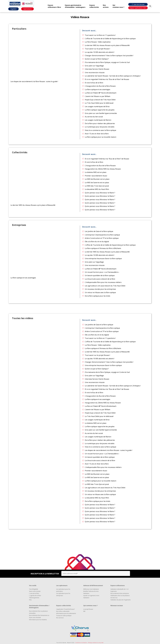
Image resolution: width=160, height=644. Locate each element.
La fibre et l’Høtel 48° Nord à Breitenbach (99, 93)
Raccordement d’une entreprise (120, 593)
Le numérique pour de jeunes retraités (98, 127)
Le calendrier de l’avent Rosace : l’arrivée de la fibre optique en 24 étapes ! (111, 76)
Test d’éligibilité (34, 589)
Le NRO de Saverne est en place (95, 183)
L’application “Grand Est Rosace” (66, 609)
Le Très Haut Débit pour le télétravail (98, 103)
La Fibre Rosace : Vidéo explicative (96, 42)
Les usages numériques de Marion (97, 120)
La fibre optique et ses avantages (96, 89)
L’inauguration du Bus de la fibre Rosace (99, 86)
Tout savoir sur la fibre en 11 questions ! (99, 35)
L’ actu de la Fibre (34, 593)
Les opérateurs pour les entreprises (63, 594)
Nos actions (106, 6)
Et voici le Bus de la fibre (93, 83)
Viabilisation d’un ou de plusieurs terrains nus (120, 597)
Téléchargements (34, 598)
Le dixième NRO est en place (94, 172)
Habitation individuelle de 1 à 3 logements (119, 590)
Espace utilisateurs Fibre (54, 6)
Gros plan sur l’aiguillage (93, 66)
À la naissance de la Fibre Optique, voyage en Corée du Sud (106, 62)
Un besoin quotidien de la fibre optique (98, 275)
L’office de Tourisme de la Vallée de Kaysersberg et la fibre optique (109, 39)
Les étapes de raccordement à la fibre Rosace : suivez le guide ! (107, 450)
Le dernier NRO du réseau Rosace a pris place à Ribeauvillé (106, 45)
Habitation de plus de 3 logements (121, 600)
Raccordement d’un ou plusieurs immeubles (38, 612)
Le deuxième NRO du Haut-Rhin (95, 189)
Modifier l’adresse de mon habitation (91, 592)
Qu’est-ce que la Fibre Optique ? (95, 59)
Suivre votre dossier (35, 591)
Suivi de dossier (138, 4)
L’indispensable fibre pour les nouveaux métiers (102, 282)
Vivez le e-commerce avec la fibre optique (99, 130)
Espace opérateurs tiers (138, 8)
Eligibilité (13, 9)
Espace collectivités (94, 6)
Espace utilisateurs (118, 585)
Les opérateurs (62, 585)
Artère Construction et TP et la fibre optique (100, 238)
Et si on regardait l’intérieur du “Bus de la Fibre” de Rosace (106, 79)
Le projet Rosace (88, 609)
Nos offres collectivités (63, 611)
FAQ (30, 600)
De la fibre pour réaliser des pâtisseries (98, 123)
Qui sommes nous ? (118, 6)
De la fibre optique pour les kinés (96, 296)
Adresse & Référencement (93, 585)
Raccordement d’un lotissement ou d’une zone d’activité (39, 616)
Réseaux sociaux (117, 606)
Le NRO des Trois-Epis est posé (95, 186)
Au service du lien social (92, 117)
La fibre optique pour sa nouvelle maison (99, 137)
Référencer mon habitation (91, 589)
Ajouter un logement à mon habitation (91, 597)
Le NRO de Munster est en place (96, 179)
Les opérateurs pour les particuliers (63, 590)
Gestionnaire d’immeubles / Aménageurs (39, 607)
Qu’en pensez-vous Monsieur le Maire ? (99, 193)
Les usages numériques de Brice (96, 106)
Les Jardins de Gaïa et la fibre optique (98, 231)
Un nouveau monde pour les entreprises (99, 289)
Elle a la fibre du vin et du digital (95, 242)
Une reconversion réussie (93, 73)
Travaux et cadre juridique (64, 616)
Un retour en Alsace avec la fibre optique (99, 292)
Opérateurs (27, 9)
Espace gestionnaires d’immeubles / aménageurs (75, 6)
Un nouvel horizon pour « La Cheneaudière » (101, 272)
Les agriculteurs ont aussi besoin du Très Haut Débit (104, 286)
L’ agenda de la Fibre (35, 596)
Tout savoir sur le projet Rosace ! (96, 49)
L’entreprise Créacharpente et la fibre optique (101, 235)
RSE (84, 611)
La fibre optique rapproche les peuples (98, 110)
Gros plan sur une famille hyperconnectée (99, 113)
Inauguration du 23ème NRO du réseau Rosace (101, 169)
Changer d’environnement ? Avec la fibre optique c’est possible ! (108, 56)
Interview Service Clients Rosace (96, 69)
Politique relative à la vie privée (96, 643)
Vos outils (33, 585)
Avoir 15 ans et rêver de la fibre (95, 134)
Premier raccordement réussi (94, 176)
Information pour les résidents (38, 620)
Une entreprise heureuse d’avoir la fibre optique (102, 258)
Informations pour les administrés (66, 613)
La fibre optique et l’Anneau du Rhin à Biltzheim (101, 248)
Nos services (60, 618)
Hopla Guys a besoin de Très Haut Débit (99, 100)
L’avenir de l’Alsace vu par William (96, 96)
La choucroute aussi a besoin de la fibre (99, 279)
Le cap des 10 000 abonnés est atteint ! (98, 52)
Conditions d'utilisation (81, 643)
